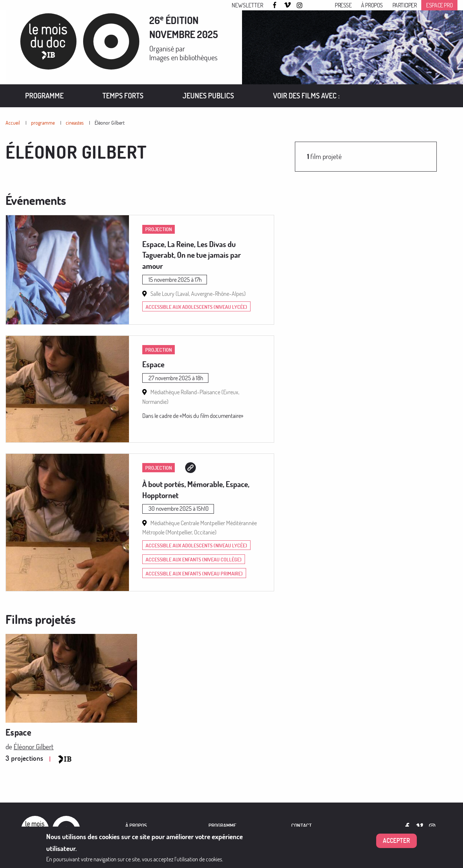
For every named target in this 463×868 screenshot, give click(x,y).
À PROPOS (136, 826)
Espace (153, 364)
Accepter (396, 844)
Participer (405, 5)
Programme (44, 96)
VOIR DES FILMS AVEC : (306, 96)
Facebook (276, 5)
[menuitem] (44, 96)
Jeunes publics (208, 96)
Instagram (300, 6)
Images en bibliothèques (183, 58)
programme (43, 123)
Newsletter (247, 5)
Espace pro (439, 5)
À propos (372, 5)
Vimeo (287, 6)
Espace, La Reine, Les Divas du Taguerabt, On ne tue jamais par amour (192, 255)
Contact (302, 826)
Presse (343, 5)
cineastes (75, 123)
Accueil (13, 123)
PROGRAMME (222, 826)
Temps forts (123, 96)
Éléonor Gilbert (110, 123)
